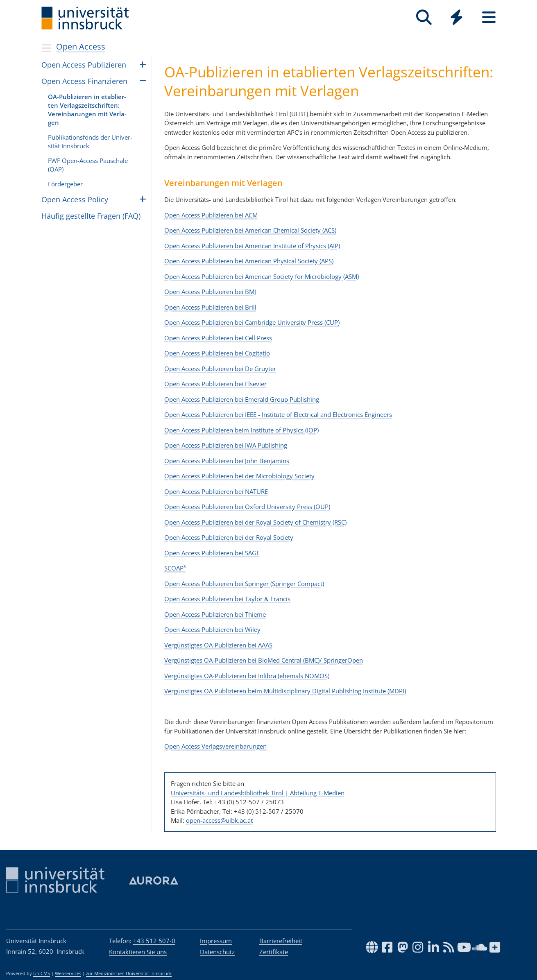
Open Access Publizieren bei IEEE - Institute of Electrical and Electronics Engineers (278, 414)
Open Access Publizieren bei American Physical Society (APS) (249, 261)
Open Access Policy (75, 199)
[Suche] (424, 17)
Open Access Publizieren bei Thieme (215, 614)
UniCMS (42, 973)
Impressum (216, 941)
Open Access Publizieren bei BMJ (210, 292)
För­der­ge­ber (65, 184)
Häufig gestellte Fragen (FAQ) (91, 216)
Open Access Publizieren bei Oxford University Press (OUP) (247, 507)
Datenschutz (217, 952)
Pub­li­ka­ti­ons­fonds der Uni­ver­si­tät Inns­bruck (90, 141)
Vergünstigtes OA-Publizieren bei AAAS (218, 645)
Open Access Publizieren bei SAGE (212, 553)
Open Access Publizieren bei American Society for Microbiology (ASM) (262, 276)
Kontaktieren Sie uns (138, 952)
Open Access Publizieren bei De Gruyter (220, 369)
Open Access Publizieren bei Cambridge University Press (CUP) (252, 322)
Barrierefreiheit (281, 941)
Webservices (68, 973)
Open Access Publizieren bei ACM (211, 215)
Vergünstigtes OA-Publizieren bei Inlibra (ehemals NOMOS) (247, 676)
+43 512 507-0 (154, 941)
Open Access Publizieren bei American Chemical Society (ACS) (250, 230)
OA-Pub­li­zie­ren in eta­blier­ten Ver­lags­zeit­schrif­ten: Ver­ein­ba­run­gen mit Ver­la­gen (87, 110)
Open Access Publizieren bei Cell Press (218, 338)
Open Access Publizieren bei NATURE (216, 491)
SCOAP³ (175, 568)
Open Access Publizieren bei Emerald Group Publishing (242, 399)
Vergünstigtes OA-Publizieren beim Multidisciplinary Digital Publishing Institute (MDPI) (285, 691)
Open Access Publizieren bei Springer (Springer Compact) (244, 584)
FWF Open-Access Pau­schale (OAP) (88, 165)
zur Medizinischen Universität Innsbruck (129, 973)
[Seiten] (489, 17)
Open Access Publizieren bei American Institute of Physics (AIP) (252, 246)
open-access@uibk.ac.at (219, 820)
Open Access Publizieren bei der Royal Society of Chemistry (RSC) (255, 522)
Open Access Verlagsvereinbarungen (215, 746)
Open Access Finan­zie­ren (84, 81)
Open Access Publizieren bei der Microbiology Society (239, 476)
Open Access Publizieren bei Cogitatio (217, 353)
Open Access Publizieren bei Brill (210, 307)
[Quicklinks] (457, 17)
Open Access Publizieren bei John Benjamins (227, 461)
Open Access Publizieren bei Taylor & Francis (227, 599)
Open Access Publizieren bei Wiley (212, 629)
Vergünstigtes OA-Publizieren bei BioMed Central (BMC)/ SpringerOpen (264, 660)
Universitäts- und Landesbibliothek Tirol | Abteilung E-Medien (258, 793)
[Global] (457, 18)
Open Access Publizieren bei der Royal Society (229, 537)
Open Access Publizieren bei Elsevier (215, 384)
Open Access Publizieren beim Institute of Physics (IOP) (241, 430)
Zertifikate (274, 952)
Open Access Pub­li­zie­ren (84, 65)
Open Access (81, 46)
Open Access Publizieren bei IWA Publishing (226, 445)
